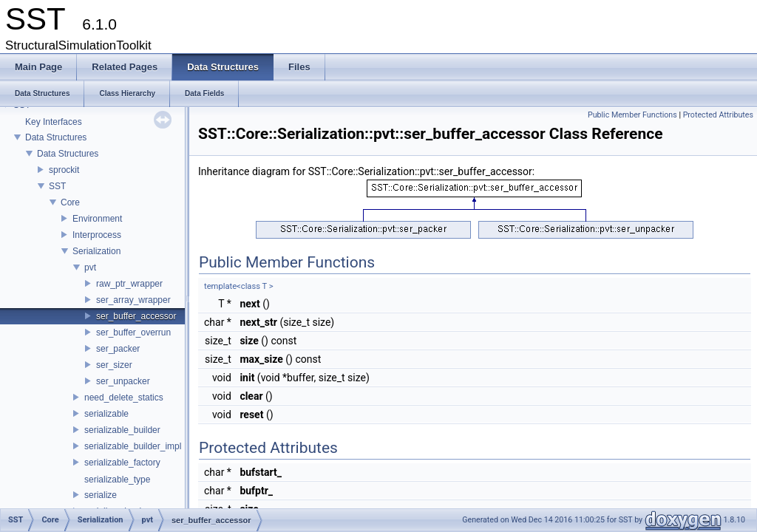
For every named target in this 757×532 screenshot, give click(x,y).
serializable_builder (122, 430)
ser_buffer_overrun (133, 332)
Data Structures (56, 137)
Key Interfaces (54, 122)
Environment (97, 219)
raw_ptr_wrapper (129, 284)
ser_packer (118, 349)
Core (70, 202)
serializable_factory (122, 463)
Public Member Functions (632, 115)
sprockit (64, 170)
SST (57, 186)
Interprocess (97, 235)
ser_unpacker (123, 381)
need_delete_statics (124, 398)
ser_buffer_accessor (136, 316)
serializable (106, 414)
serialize (101, 495)
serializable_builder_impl (133, 446)
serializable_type (117, 480)
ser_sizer (114, 365)
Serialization (96, 251)
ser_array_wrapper (133, 300)
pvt (90, 267)
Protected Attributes (718, 115)
